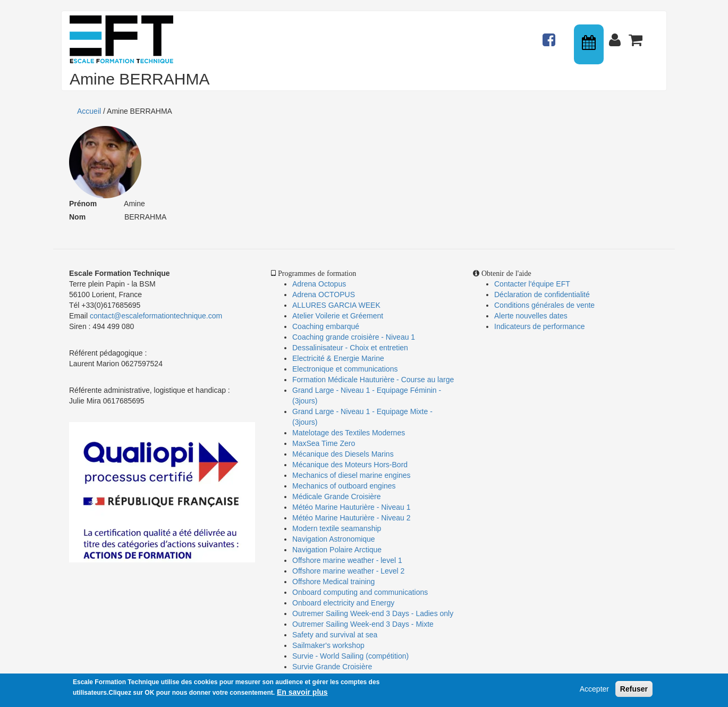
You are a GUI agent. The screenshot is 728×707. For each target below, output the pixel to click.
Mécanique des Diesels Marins (343, 454)
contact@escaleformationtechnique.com (156, 316)
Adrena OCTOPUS (324, 294)
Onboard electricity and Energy (343, 603)
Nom (77, 217)
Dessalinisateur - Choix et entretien (350, 348)
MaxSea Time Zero (324, 443)
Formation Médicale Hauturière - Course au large (373, 380)
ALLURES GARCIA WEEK (336, 305)
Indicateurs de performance (539, 326)
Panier (637, 35)
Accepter (594, 691)
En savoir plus (302, 694)
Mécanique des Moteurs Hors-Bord (350, 465)
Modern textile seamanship (337, 528)
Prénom (83, 204)
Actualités (551, 35)
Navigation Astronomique (334, 539)
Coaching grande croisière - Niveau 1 (354, 337)
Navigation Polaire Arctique (337, 550)
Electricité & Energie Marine (338, 358)
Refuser (634, 691)
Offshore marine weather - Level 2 (348, 571)
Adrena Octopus (319, 284)
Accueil (89, 111)
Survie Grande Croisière (332, 667)
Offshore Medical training (335, 582)
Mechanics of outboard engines (344, 486)
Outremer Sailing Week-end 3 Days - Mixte (363, 624)
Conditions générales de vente (544, 305)
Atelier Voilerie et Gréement (338, 316)
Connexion (617, 35)
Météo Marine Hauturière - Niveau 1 (352, 507)
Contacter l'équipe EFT (532, 284)
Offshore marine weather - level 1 (347, 560)
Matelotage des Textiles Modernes (349, 433)
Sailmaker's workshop (328, 645)
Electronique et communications (345, 369)
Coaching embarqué (326, 326)
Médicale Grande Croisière (337, 496)
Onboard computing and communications (360, 592)
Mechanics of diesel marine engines (352, 475)
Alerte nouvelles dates (531, 316)
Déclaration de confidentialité (542, 294)
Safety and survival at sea (335, 635)
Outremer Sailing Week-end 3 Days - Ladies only (373, 613)
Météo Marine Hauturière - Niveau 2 (352, 518)
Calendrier (590, 44)
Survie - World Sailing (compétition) (350, 656)
